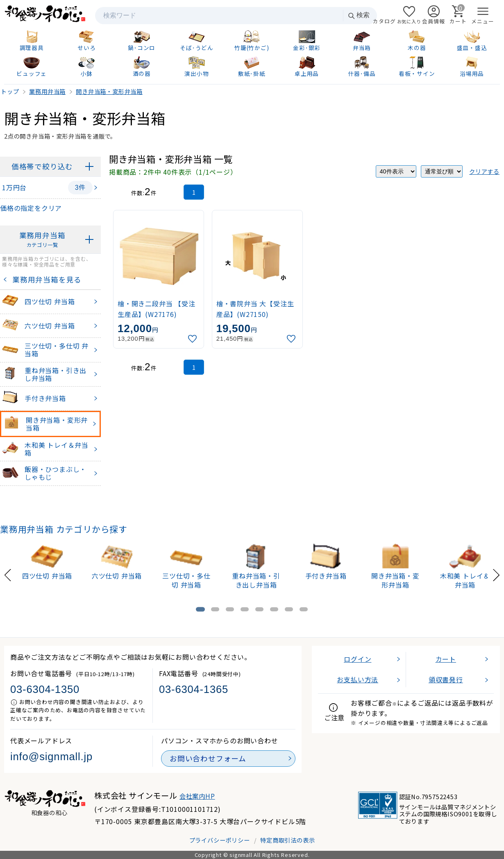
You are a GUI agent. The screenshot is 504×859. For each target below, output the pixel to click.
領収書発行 (446, 679)
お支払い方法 (358, 679)
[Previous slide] (8, 574)
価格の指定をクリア (31, 208)
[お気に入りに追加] (193, 339)
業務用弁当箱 (42, 240)
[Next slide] (496, 574)
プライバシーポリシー (220, 840)
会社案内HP (197, 796)
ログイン (358, 659)
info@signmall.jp (51, 756)
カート (446, 659)
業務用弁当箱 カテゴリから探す (64, 529)
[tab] (200, 609)
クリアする (484, 171)
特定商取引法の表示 (287, 840)
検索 (359, 15)
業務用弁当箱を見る (45, 279)
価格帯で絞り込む (42, 166)
